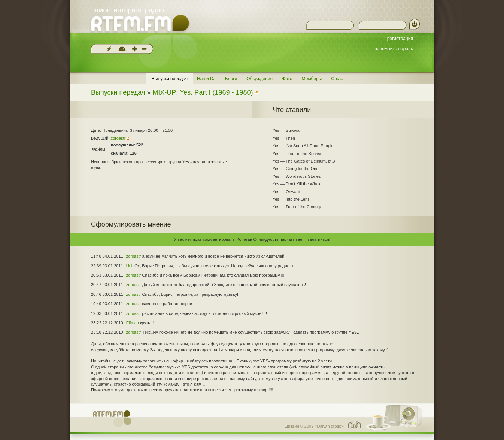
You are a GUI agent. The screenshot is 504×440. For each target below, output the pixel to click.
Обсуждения (259, 79)
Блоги (231, 79)
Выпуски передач (170, 79)
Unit (130, 266)
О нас (337, 79)
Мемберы (312, 79)
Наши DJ (206, 79)
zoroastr (118, 138)
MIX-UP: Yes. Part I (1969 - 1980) (203, 92)
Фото (287, 79)
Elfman (133, 323)
